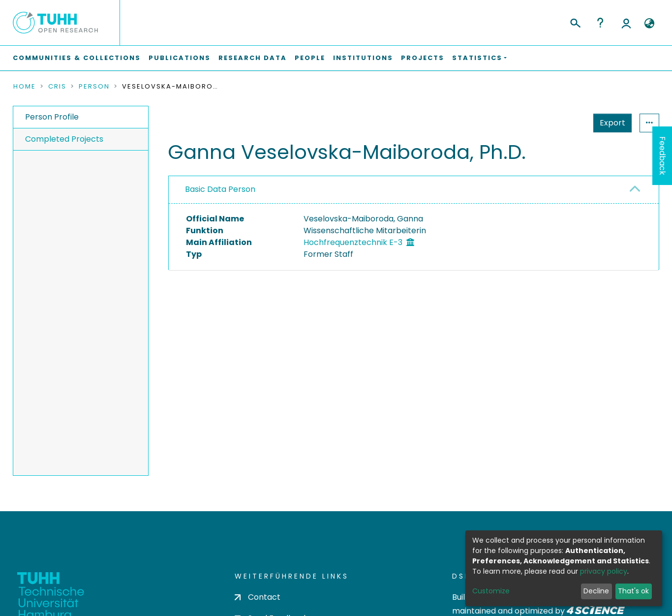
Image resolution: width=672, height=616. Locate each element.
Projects (423, 58)
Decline (596, 591)
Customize (491, 591)
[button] (649, 24)
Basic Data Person (220, 189)
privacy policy (604, 571)
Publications (180, 58)
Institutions (363, 58)
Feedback (662, 156)
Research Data (253, 58)
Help (600, 23)
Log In (626, 23)
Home (25, 87)
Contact (258, 597)
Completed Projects (64, 139)
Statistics (610, 123)
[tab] (414, 190)
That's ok (633, 591)
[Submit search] (575, 22)
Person (94, 87)
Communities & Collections (77, 58)
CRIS (57, 87)
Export (564, 123)
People (310, 58)
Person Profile (52, 117)
